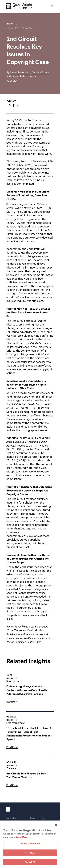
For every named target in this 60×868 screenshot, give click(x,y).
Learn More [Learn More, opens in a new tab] (22, 837)
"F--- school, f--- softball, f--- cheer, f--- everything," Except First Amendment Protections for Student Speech (30, 734)
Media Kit (11, 819)
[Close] (56, 825)
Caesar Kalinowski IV (24, 76)
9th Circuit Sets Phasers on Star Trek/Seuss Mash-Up (26, 775)
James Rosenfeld (20, 73)
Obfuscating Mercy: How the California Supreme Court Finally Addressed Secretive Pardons (27, 690)
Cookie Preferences (30, 843)
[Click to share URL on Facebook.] (14, 105)
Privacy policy (37, 819)
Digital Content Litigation (20, 28)
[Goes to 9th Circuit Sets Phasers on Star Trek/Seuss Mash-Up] (12, 785)
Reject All (30, 853)
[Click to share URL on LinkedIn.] (18, 105)
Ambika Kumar (40, 73)
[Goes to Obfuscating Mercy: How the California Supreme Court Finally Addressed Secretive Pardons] (12, 702)
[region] (30, 844)
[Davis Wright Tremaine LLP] (19, 6)
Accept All (30, 862)
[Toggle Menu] (52, 6)
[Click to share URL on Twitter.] (10, 105)
